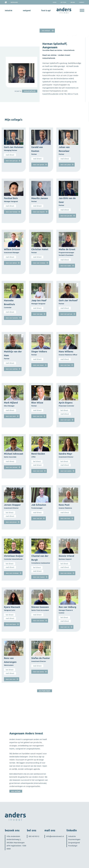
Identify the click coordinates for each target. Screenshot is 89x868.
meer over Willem (11, 263)
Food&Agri (73, 846)
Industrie (72, 836)
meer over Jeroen (11, 522)
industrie (9, 10)
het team (63, 2)
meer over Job (37, 518)
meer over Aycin (65, 420)
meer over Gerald (39, 165)
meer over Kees (65, 518)
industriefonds (30, 91)
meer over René (38, 471)
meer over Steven (39, 621)
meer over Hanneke (12, 318)
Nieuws (73, 2)
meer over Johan (66, 165)
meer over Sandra (66, 471)
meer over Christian (39, 263)
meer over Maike (66, 266)
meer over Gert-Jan (12, 161)
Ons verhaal (46, 31)
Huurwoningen (74, 839)
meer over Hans (65, 365)
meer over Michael (12, 467)
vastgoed (27, 10)
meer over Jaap (38, 314)
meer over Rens (11, 679)
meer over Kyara (11, 624)
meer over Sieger (38, 365)
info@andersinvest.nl (55, 836)
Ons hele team (45, 691)
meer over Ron (65, 627)
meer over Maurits (39, 212)
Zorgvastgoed (74, 843)
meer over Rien (38, 416)
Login (55, 2)
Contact (82, 2)
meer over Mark (11, 416)
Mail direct (10, 155)
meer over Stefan (39, 672)
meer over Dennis (66, 573)
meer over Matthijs (12, 369)
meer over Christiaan (12, 573)
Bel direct (64, 410)
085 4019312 (34, 836)
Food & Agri (46, 10)
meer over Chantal (39, 577)
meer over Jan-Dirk (66, 216)
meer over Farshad (11, 212)
